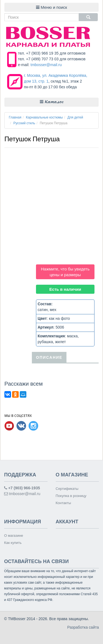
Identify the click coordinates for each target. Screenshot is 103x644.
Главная (15, 117)
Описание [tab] (49, 357)
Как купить (13, 543)
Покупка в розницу (71, 496)
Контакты (63, 503)
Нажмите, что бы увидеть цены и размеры (65, 272)
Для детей (75, 117)
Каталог (52, 102)
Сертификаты (67, 489)
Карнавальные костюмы (44, 117)
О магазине (14, 536)
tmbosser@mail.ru (46, 65)
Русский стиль (24, 123)
